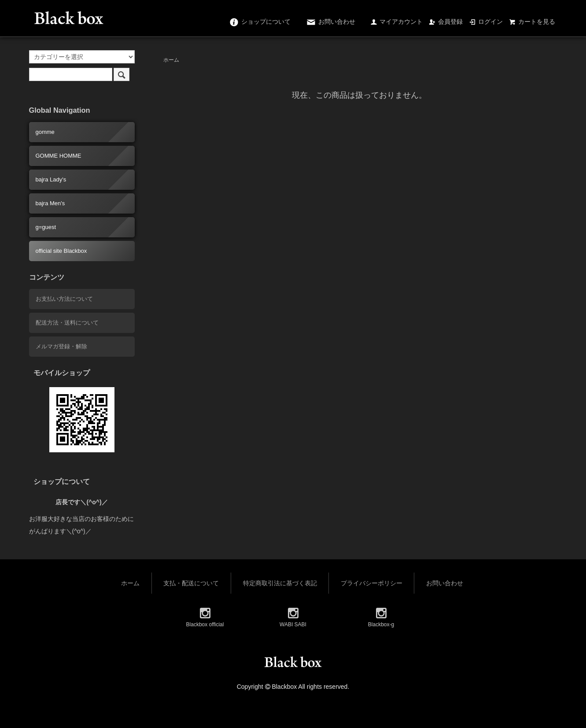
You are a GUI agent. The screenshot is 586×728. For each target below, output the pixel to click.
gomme (45, 132)
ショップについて (260, 22)
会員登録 (446, 22)
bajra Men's (50, 203)
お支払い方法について (64, 299)
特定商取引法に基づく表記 (280, 583)
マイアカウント (396, 22)
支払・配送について (191, 583)
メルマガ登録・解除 (61, 346)
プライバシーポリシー (372, 583)
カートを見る (532, 22)
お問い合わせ (330, 22)
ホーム (171, 60)
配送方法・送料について (67, 323)
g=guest (46, 227)
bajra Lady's (51, 179)
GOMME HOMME (59, 156)
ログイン (486, 22)
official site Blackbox (61, 251)
